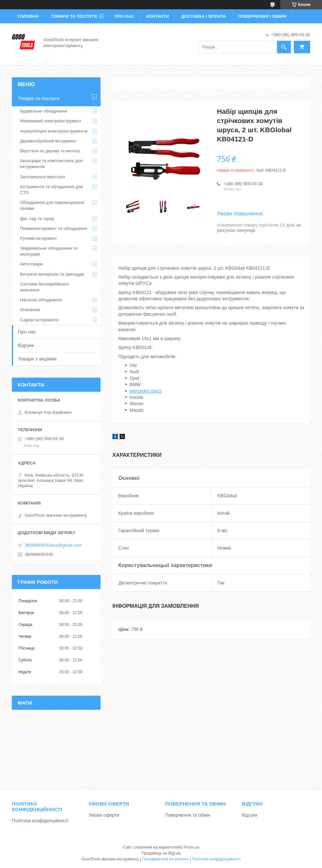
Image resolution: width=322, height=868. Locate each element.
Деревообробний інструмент (48, 141)
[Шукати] (284, 47)
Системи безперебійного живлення (44, 287)
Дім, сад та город (37, 219)
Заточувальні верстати (43, 177)
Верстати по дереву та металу (50, 151)
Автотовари (32, 264)
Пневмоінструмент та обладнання (54, 228)
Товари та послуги (74, 16)
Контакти (158, 16)
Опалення (30, 310)
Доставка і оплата (203, 16)
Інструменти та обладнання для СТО (52, 190)
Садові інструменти (39, 320)
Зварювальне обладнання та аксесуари (49, 251)
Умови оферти (104, 815)
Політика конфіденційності (40, 821)
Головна (28, 16)
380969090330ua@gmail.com (53, 545)
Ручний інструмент (39, 238)
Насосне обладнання (41, 300)
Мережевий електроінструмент (51, 121)
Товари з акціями (37, 359)
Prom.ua (192, 847)
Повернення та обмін (188, 815)
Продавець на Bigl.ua (161, 853)
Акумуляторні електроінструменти (54, 131)
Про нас (124, 16)
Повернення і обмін (262, 16)
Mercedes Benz (145, 391)
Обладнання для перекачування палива (52, 205)
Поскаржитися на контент (165, 859)
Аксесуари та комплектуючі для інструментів (51, 164)
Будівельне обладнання (44, 111)
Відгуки (26, 345)
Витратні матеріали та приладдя (52, 274)
